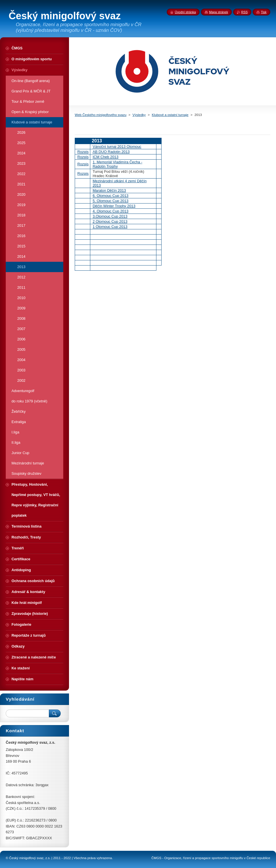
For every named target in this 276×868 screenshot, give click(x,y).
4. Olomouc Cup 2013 (111, 211)
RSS (244, 12)
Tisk (264, 12)
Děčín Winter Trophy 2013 (114, 206)
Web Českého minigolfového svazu (101, 115)
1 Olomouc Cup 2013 (110, 227)
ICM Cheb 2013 (106, 157)
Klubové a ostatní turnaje (170, 115)
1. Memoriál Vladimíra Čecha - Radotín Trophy (117, 164)
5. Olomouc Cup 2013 (111, 201)
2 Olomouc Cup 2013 (110, 221)
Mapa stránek (218, 12)
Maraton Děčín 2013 (109, 190)
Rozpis (83, 152)
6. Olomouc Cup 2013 (111, 196)
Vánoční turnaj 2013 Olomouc (117, 147)
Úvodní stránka (185, 12)
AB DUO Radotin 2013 (111, 152)
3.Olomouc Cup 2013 (110, 216)
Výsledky (139, 115)
